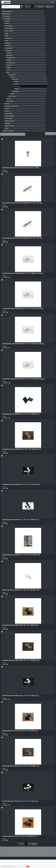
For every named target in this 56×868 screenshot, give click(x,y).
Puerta (8, 70)
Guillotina (9, 60)
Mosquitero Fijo (11, 63)
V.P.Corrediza (10, 101)
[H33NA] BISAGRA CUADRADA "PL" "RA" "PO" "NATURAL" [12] (21, 555)
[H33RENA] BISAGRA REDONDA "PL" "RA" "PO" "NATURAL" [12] (21, 449)
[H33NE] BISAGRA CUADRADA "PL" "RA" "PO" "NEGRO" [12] (20, 520)
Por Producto (6, 16)
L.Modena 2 (8, 46)
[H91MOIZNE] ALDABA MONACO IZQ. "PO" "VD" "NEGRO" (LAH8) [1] (22, 273)
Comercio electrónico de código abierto (44, 866)
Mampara (7, 104)
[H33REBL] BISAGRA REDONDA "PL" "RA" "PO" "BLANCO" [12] (21, 484)
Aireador (9, 53)
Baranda (7, 21)
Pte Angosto (15, 91)
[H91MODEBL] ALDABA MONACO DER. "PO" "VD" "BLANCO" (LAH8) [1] (23, 379)
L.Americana (8, 38)
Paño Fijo (9, 65)
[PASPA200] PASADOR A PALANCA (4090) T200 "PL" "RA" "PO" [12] (22, 238)
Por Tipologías (7, 19)
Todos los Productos (8, 131)
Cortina (7, 23)
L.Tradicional (8, 51)
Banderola (9, 55)
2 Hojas (16, 84)
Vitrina (6, 128)
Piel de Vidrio (8, 114)
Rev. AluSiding (9, 118)
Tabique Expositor (10, 121)
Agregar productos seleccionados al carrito (13, 134)
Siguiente (40, 7)
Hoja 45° (13, 77)
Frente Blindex (9, 26)
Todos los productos (7, 11)
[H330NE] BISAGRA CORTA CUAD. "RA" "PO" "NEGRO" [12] (20, 731)
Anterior (28, 7)
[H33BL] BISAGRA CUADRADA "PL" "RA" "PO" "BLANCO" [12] (21, 590)
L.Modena (7, 43)
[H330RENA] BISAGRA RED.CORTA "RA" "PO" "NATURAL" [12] (21, 660)
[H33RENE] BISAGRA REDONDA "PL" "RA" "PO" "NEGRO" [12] (21, 414)
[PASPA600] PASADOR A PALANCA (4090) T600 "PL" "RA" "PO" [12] (22, 203)
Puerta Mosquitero (10, 116)
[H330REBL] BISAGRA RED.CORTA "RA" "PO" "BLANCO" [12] (20, 696)
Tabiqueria (8, 123)
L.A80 (6, 36)
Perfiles (17, 89)
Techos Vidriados (9, 126)
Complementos (11, 58)
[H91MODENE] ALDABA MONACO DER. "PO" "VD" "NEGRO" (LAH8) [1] (23, 344)
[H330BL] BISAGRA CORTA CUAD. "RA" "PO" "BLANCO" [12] (20, 801)
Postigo (9, 68)
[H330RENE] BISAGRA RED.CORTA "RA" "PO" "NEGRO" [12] (20, 625)
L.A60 (6, 33)
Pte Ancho (15, 79)
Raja (8, 73)
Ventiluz (9, 99)
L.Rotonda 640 (9, 48)
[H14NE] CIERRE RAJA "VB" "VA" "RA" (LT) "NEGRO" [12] (19, 836)
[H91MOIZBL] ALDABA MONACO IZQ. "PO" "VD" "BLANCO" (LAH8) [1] (23, 309)
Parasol (7, 109)
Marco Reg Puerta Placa (11, 106)
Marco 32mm (12, 75)
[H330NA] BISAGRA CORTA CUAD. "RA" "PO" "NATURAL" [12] (21, 766)
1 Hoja (16, 82)
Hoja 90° (13, 94)
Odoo (28, 867)
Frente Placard (9, 31)
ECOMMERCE (6, 14)
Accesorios (17, 86)
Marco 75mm (12, 96)
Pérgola (7, 111)
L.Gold (7, 41)
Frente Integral (9, 28)
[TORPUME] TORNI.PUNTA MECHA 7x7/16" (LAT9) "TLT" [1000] (21, 168)
